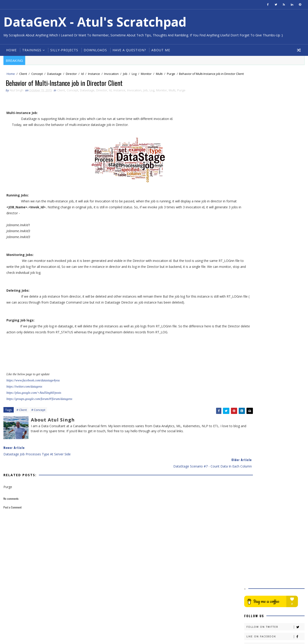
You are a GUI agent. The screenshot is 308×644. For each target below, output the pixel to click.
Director (71, 74)
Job (125, 74)
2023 (254, 180)
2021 (254, 189)
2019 (254, 199)
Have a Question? (129, 50)
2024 (254, 175)
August (259, 391)
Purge (170, 74)
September (262, 386)
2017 (254, 208)
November (262, 227)
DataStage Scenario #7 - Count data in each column (276, 307)
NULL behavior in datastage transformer (273, 281)
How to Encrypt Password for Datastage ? (275, 323)
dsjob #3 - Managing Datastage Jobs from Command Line (276, 340)
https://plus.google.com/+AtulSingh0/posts (34, 399)
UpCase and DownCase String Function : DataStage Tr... (275, 238)
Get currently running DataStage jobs (276, 380)
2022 (254, 185)
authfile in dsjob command (272, 266)
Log (133, 74)
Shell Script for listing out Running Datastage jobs (277, 332)
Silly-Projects (64, 50)
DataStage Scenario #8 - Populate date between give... (278, 272)
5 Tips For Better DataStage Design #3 (274, 255)
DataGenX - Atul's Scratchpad (94, 22)
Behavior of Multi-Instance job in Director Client (277, 298)
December (262, 222)
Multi (159, 74)
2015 (254, 217)
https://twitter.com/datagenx (24, 393)
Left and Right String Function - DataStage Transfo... (276, 246)
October (260, 231)
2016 (254, 213)
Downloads (95, 50)
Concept (36, 74)
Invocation (111, 74)
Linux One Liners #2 (267, 373)
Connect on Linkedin (276, 131)
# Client (21, 417)
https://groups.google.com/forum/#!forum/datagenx (39, 405)
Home (11, 50)
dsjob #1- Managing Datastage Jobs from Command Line (276, 367)
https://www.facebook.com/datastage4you (33, 387)
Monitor (146, 74)
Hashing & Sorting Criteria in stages (279, 360)
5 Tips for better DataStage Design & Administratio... (279, 315)
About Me (160, 50)
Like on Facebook (276, 122)
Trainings (31, 50)
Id (82, 74)
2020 (254, 194)
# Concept (38, 417)
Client (22, 74)
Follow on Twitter (276, 112)
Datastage (54, 74)
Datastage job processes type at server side (277, 289)
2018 (254, 203)
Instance (93, 74)
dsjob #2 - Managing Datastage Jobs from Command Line (276, 353)
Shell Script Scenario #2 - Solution (277, 347)
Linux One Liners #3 (267, 261)
